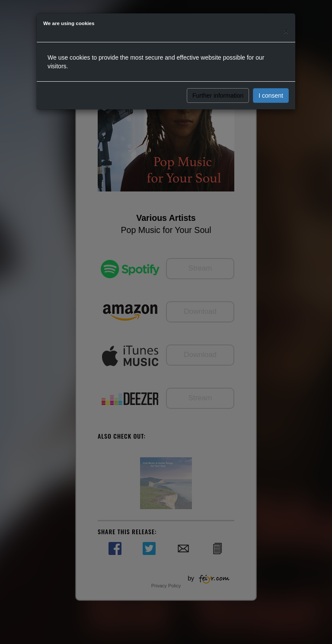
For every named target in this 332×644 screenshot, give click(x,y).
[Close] (286, 31)
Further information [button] (218, 96)
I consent (271, 96)
